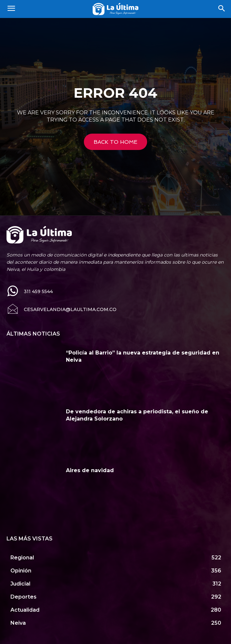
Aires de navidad (90, 470)
